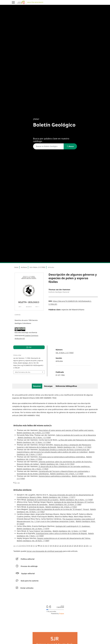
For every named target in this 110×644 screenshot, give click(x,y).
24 (65, 546)
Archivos (24, 267)
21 (58, 546)
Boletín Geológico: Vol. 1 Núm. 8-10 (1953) (57, 464)
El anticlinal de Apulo (36, 507)
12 (36, 546)
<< (14, 546)
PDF (30, 347)
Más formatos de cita (23, 372)
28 (75, 546)
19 (53, 546)
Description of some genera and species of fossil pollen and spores (66, 430)
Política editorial (28, 559)
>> (19, 483)
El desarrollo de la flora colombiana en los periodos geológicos (64, 466)
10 (31, 546)
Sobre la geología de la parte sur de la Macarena (76, 435)
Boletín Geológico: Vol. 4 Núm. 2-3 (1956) (33, 433)
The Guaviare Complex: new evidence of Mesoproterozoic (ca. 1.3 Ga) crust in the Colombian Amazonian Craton (56, 520)
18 (51, 546)
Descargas (48, 386)
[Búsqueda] (48, 146)
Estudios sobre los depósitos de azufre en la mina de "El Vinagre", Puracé (59, 509)
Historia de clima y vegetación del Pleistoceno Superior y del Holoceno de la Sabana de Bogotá (54, 446)
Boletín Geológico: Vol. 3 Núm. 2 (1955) (61, 507)
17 (48, 546)
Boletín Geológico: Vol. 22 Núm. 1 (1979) (33, 529)
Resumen (37, 386)
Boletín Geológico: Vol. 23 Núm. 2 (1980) (65, 504)
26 (70, 546)
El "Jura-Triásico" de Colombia (39, 531)
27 (72, 546)
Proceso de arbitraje (29, 566)
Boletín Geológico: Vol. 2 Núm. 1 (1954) (33, 469)
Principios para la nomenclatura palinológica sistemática (62, 457)
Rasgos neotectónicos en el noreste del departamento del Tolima (64, 538)
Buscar (70, 146)
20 (56, 546)
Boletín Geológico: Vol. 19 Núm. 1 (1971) (59, 497)
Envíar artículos (27, 588)
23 (63, 546)
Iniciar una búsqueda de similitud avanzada (45, 551)
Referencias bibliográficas (66, 386)
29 (77, 546)
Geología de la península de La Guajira (43, 500)
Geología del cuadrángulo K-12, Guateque (73, 526)
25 (68, 546)
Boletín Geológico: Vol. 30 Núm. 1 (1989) (33, 541)
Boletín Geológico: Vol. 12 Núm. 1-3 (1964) (34, 442)
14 (41, 546)
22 (60, 546)
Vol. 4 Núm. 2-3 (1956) (37, 267)
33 (87, 546)
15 (43, 546)
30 (80, 546)
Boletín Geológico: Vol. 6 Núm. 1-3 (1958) (34, 437)
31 (82, 546)
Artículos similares (22, 490)
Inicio (16, 267)
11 (34, 546)
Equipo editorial (28, 573)
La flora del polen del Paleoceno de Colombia (77, 440)
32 (85, 546)
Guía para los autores (30, 581)
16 (46, 546)
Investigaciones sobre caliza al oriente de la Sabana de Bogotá (62, 533)
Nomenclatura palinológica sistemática (55, 476)
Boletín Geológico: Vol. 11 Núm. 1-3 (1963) (74, 447)
